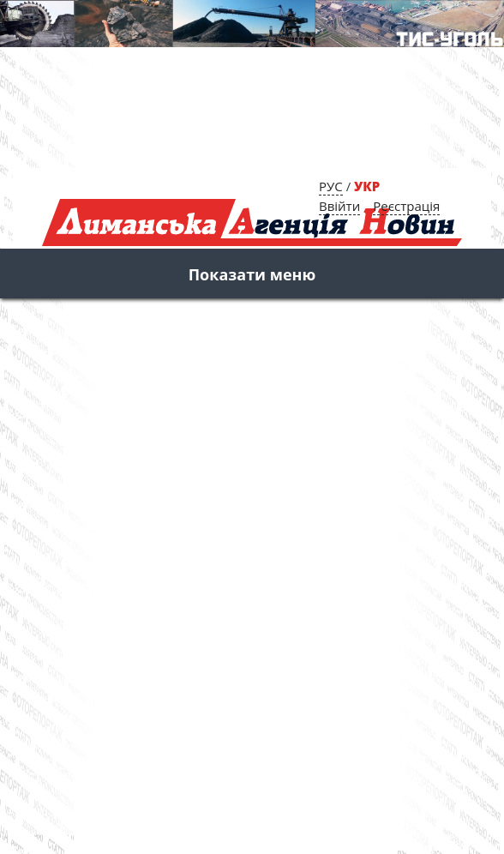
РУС (331, 186)
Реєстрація (406, 206)
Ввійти (339, 206)
